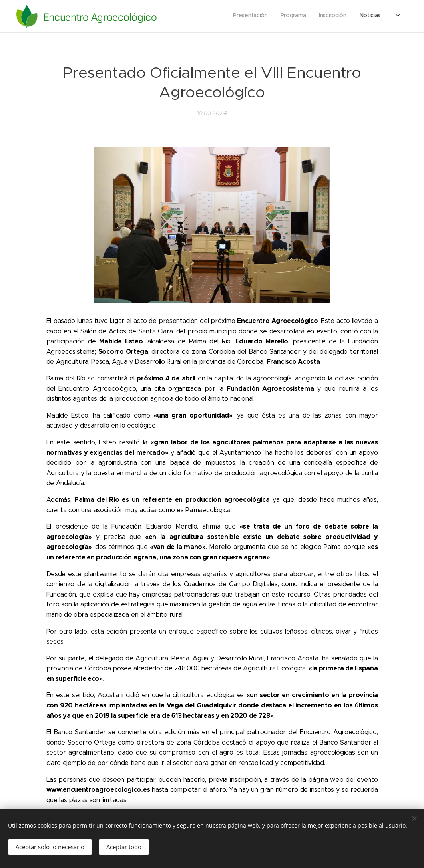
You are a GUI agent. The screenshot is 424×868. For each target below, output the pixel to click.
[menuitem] (344, 16)
